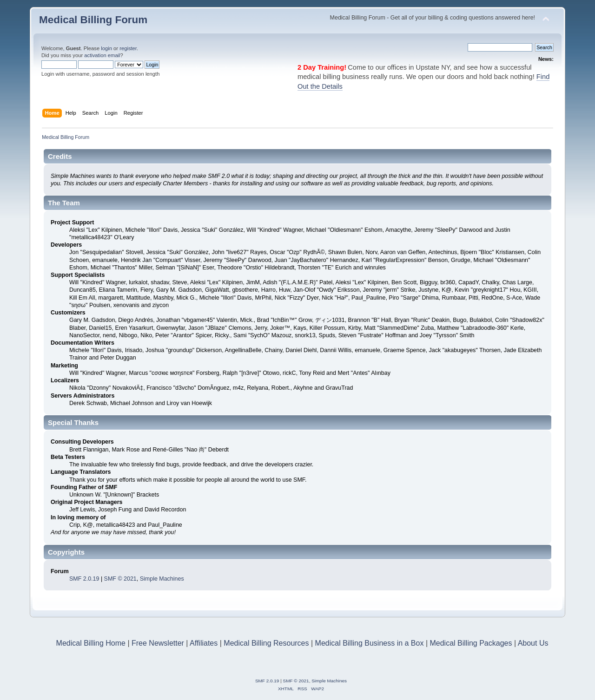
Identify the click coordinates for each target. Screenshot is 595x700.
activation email (102, 55)
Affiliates (204, 643)
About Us (533, 643)
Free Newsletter (158, 643)
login (106, 48)
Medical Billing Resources (266, 643)
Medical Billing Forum (93, 20)
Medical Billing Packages (471, 643)
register (128, 48)
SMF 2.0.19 (84, 579)
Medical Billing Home (91, 643)
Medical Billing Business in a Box (370, 643)
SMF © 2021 (120, 579)
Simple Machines (162, 579)
